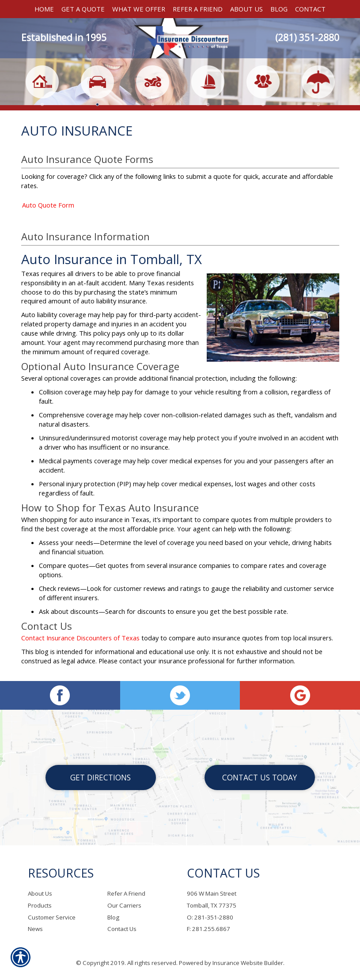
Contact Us (122, 929)
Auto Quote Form (48, 210)
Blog (113, 917)
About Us (40, 894)
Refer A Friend (126, 894)
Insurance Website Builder (248, 963)
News (35, 929)
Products (40, 905)
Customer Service (52, 917)
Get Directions (100, 777)
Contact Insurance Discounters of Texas (80, 643)
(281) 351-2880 (307, 38)
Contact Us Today (260, 777)
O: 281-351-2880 (210, 917)
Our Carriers (124, 905)
